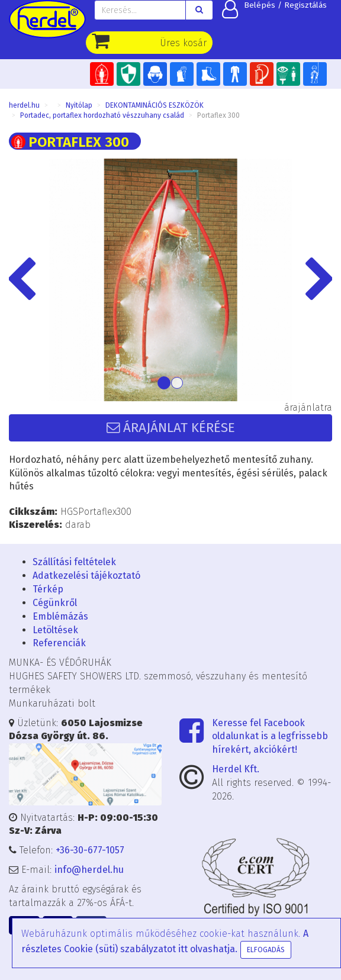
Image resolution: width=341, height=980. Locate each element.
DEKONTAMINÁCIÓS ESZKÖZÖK (155, 105)
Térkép (48, 589)
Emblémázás (60, 616)
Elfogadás (266, 950)
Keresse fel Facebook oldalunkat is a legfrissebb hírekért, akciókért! (270, 736)
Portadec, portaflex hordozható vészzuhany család (102, 115)
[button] (33, 280)
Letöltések (55, 630)
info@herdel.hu (89, 870)
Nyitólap (79, 105)
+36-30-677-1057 (90, 850)
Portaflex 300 (218, 115)
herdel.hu (24, 105)
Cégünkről (55, 603)
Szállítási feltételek (74, 562)
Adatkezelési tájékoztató (86, 576)
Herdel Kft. (236, 769)
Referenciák (59, 643)
